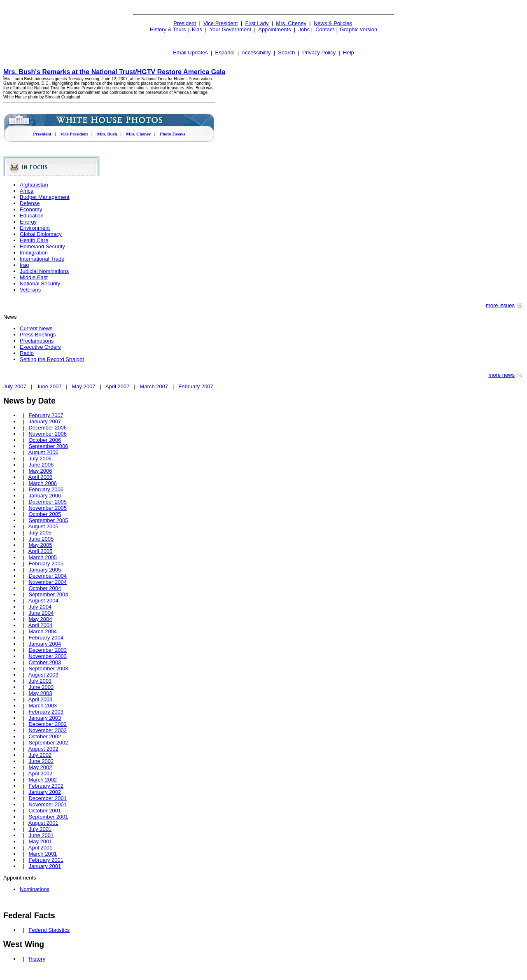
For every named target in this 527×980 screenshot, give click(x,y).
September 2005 (48, 520)
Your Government (230, 29)
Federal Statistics (49, 930)
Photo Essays (172, 134)
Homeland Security (42, 246)
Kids (197, 29)
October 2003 (45, 662)
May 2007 (84, 386)
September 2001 (48, 817)
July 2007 (15, 386)
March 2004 (43, 631)
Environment (35, 228)
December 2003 (48, 650)
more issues (500, 305)
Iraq (24, 265)
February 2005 (46, 563)
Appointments (275, 29)
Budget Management (45, 197)
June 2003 (41, 687)
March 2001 (43, 854)
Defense (30, 203)
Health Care (34, 240)
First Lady (257, 23)
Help (349, 52)
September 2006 (48, 446)
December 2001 (48, 798)
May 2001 (40, 841)
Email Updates (190, 52)
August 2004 (43, 601)
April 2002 (41, 773)
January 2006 (45, 496)
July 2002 (40, 755)
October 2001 (45, 811)
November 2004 (48, 582)
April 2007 (118, 386)
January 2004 (45, 644)
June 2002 (41, 761)
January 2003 (45, 718)
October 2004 (45, 588)
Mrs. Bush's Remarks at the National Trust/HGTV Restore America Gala (114, 72)
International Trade (42, 259)
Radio (27, 353)
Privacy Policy (319, 52)
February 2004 (46, 638)
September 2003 (48, 668)
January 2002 (45, 792)
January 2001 (45, 866)
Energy (28, 222)
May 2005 (40, 545)
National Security (40, 283)
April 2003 (41, 699)
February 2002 (46, 786)
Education (32, 216)
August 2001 (43, 823)
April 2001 (41, 848)
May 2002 (40, 767)
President (185, 23)
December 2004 (48, 576)
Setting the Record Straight (52, 359)
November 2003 (48, 656)
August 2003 (43, 675)
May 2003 (40, 693)
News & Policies (333, 23)
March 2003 (43, 706)
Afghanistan (34, 185)
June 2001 (41, 835)
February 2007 (196, 386)
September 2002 (48, 743)
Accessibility (256, 52)
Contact (325, 29)
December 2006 (48, 428)
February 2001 (46, 860)
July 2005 (40, 533)
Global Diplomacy (41, 234)
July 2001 (40, 829)
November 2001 (48, 804)
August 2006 (43, 452)
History (37, 959)
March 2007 (154, 386)
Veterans (30, 290)
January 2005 (45, 570)
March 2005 (43, 557)
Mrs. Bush (107, 134)
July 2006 (40, 458)
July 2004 (40, 607)
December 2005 (48, 502)
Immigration (34, 253)
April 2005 (41, 551)
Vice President (221, 23)
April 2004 (41, 625)
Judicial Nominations (44, 271)
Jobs (304, 29)
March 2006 (43, 483)
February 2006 (46, 489)
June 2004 (41, 613)
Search (286, 52)
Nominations (35, 889)
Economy (31, 209)
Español (225, 52)
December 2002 (48, 724)
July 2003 (40, 681)
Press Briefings (38, 335)
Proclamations (37, 341)
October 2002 (45, 736)
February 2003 (46, 712)
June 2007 (49, 386)
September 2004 (48, 594)
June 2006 (41, 465)
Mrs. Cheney (291, 23)
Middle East (34, 277)
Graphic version (358, 29)
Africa (27, 191)
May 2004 (40, 619)
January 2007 (45, 421)
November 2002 (48, 730)
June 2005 (41, 539)
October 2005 (45, 514)
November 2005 (48, 508)
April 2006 (41, 477)
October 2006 (45, 440)
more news (501, 375)
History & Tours (168, 29)
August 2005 (43, 526)
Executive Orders (40, 347)
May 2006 (40, 471)
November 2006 (48, 434)
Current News (36, 328)
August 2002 (43, 749)
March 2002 (43, 780)
